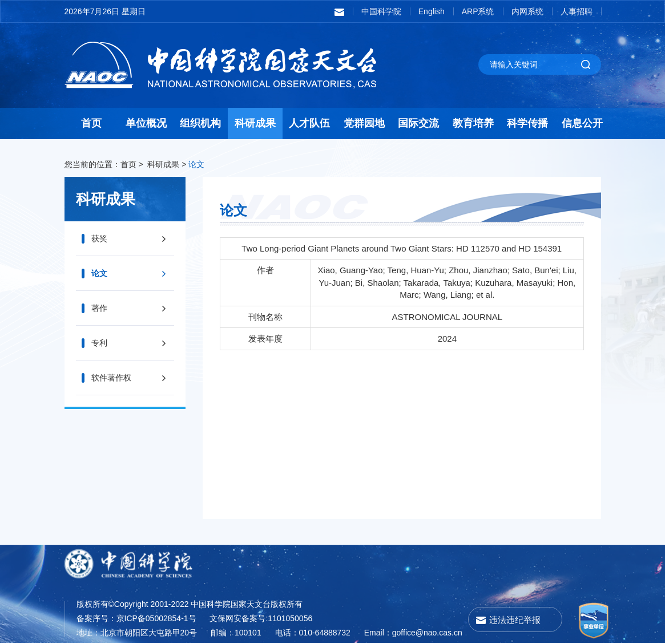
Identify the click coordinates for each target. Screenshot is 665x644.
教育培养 (473, 123)
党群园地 (364, 123)
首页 (91, 123)
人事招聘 (577, 11)
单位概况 (146, 123)
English (432, 11)
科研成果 (255, 123)
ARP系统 (478, 11)
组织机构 (200, 123)
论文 (196, 164)
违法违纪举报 (515, 620)
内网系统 (527, 11)
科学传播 (527, 123)
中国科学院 (381, 11)
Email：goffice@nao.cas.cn (413, 633)
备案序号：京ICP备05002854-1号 (136, 618)
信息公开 (582, 123)
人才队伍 (309, 123)
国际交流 (418, 123)
